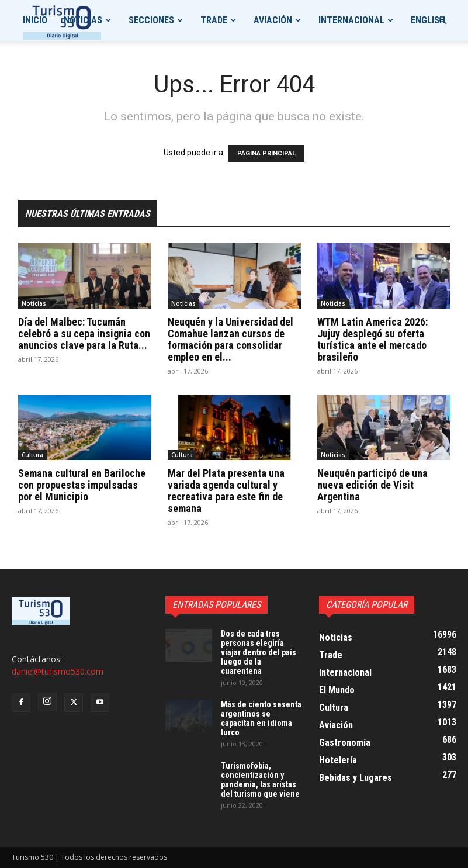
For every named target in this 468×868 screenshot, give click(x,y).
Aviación (273, 20)
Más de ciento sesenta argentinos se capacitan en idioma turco (261, 718)
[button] (442, 21)
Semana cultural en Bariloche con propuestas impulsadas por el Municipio (82, 485)
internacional (351, 20)
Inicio (35, 20)
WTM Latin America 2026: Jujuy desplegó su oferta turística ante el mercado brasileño (372, 339)
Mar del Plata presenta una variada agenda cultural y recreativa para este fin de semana (226, 491)
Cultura (32, 455)
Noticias (83, 20)
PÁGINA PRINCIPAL (266, 153)
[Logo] (62, 21)
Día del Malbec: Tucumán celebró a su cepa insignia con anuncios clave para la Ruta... (84, 333)
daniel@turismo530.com (58, 671)
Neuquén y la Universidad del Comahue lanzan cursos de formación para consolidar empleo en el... (230, 339)
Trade (214, 20)
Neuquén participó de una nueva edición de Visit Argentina (372, 485)
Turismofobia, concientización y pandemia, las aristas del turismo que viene (260, 780)
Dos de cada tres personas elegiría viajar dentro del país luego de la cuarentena (259, 652)
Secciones (151, 20)
